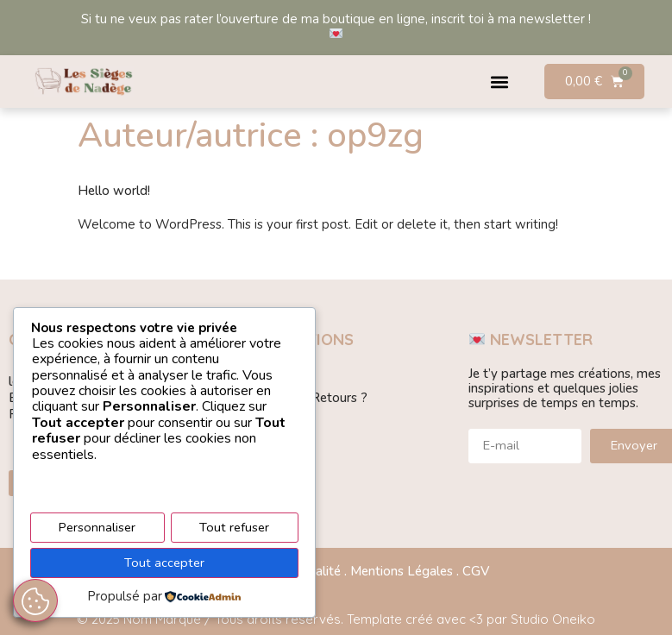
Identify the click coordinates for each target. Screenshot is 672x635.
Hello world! (114, 191)
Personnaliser (97, 529)
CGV (476, 571)
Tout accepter (164, 563)
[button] (500, 82)
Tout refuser (235, 529)
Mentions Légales (402, 571)
